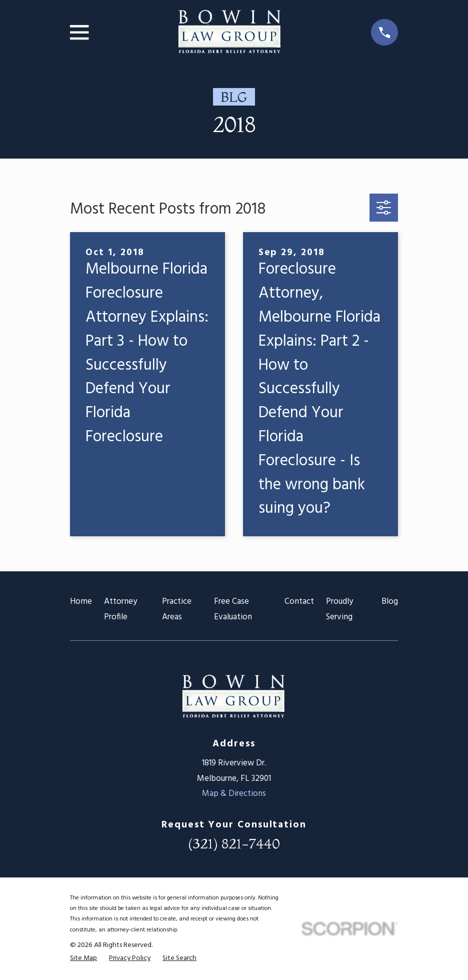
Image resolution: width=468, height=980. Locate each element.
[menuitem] (83, 958)
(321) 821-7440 (234, 843)
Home (81, 602)
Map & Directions (234, 794)
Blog (390, 602)
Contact (299, 602)
